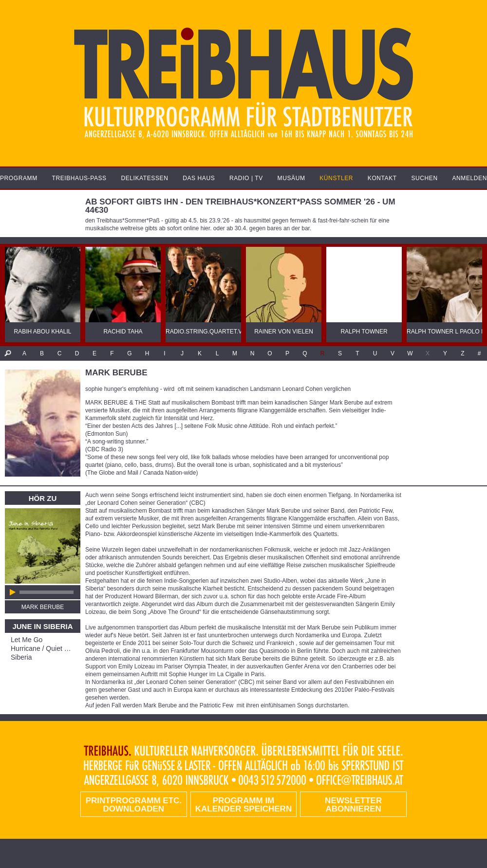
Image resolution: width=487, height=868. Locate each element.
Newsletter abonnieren (353, 805)
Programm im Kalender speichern (243, 805)
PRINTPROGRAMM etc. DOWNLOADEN (134, 805)
